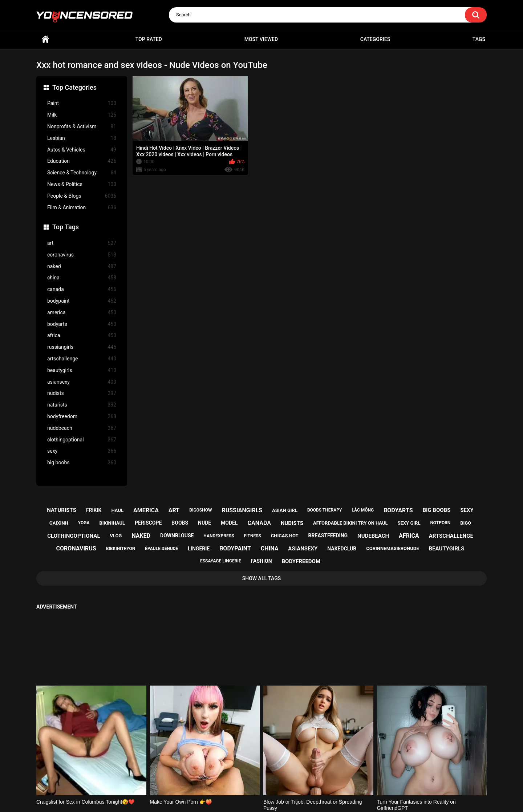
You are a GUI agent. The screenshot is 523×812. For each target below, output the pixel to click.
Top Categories (74, 87)
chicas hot (285, 536)
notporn (440, 523)
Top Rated (149, 39)
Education (82, 161)
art (82, 243)
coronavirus (82, 255)
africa (82, 336)
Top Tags (66, 227)
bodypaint (82, 301)
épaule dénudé (161, 549)
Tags (479, 39)
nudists (82, 393)
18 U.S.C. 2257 (298, 778)
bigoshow (200, 510)
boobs (180, 523)
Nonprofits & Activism (82, 127)
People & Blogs (82, 196)
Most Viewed (261, 39)
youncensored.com (254, 798)
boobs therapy (325, 510)
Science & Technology (82, 173)
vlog (116, 536)
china (82, 278)
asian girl (285, 510)
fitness (253, 536)
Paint (82, 103)
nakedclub (342, 549)
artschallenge (82, 359)
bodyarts (82, 324)
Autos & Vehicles (82, 150)
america (82, 313)
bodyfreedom (82, 417)
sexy (82, 451)
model (229, 523)
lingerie (199, 549)
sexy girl (409, 523)
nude (204, 523)
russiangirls (82, 347)
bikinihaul (112, 523)
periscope (148, 523)
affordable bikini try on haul (350, 523)
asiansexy (82, 382)
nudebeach (82, 428)
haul (117, 510)
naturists (82, 405)
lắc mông (363, 510)
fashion (261, 561)
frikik (94, 510)
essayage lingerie (221, 561)
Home (45, 39)
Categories (375, 39)
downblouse (177, 536)
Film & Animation (82, 208)
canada (82, 289)
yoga (84, 523)
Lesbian (82, 138)
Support (252, 778)
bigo (466, 523)
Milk (82, 115)
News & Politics (82, 184)
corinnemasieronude (392, 548)
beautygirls (82, 370)
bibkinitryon (121, 549)
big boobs (82, 463)
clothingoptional (82, 440)
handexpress (219, 536)
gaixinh (59, 523)
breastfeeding (328, 536)
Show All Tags (262, 578)
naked (82, 266)
